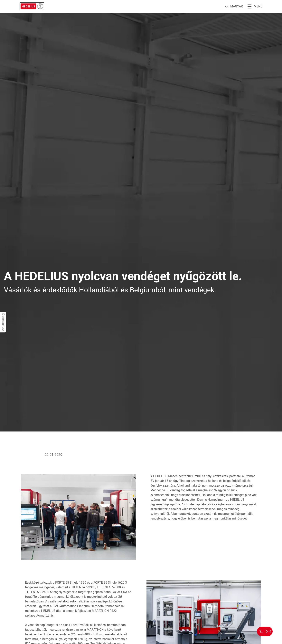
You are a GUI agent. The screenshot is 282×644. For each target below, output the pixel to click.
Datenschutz (3, 322)
